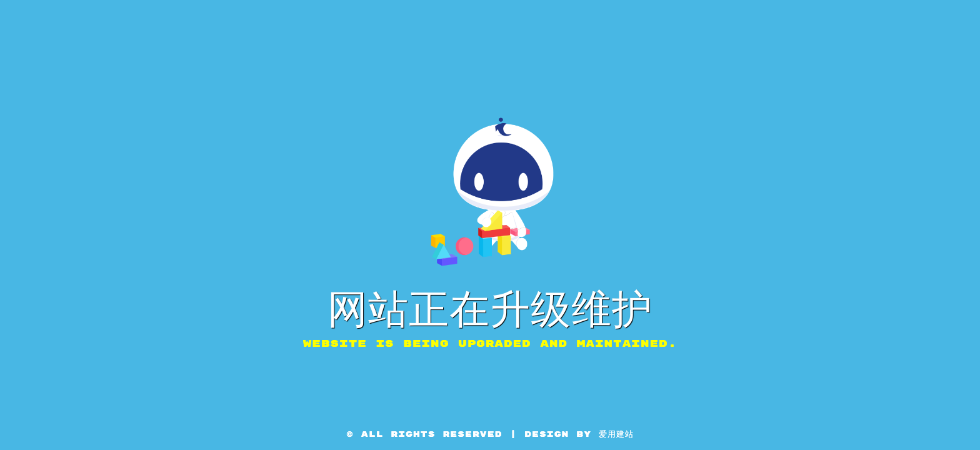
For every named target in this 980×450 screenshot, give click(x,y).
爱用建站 (616, 434)
